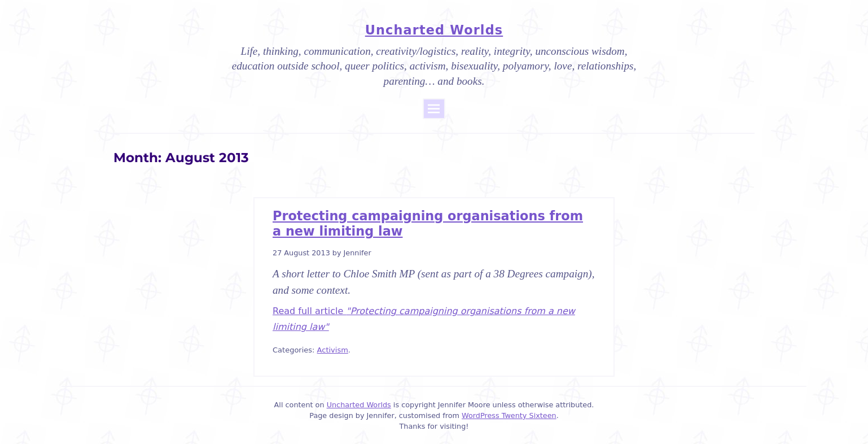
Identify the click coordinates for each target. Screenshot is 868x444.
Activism (333, 350)
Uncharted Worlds (434, 30)
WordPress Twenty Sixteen (509, 415)
